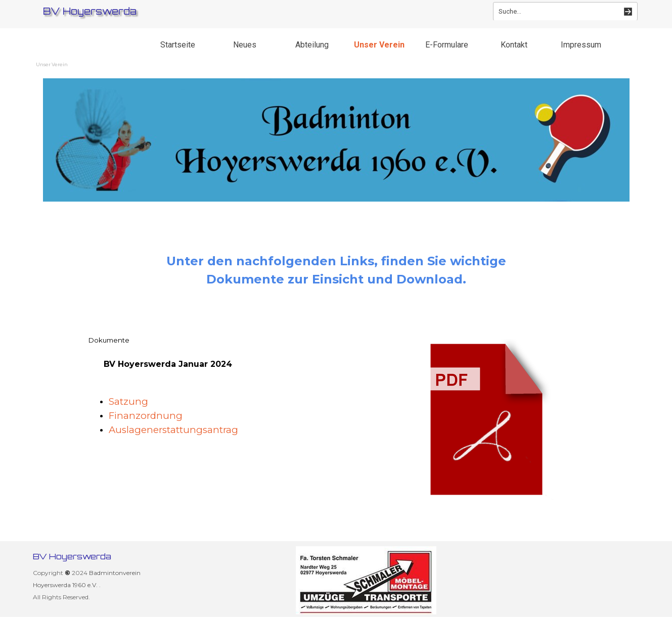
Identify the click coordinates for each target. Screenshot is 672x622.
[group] (367, 580)
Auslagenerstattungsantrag (173, 430)
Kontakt (514, 45)
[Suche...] (565, 11)
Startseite (178, 45)
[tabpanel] (336, 270)
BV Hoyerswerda (90, 11)
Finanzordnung (146, 416)
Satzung (130, 401)
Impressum (581, 45)
